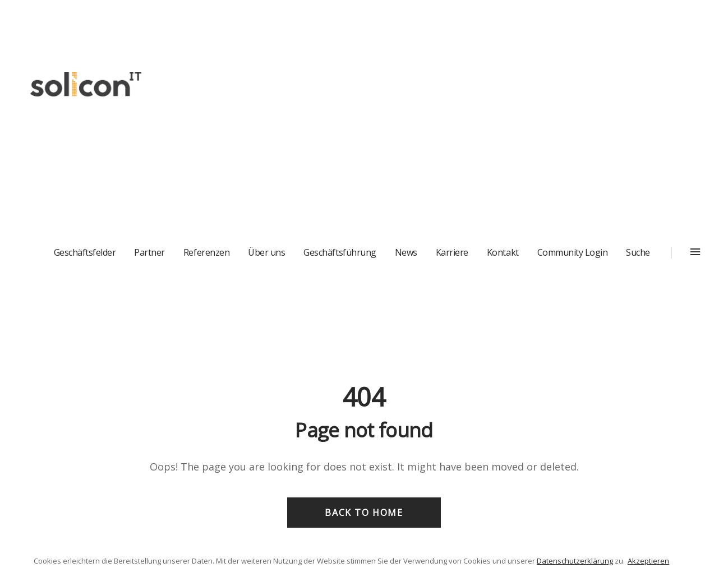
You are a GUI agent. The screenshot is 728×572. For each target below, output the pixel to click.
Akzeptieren (648, 561)
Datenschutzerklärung (575, 561)
